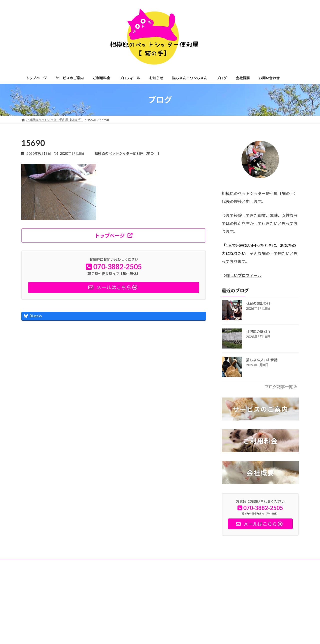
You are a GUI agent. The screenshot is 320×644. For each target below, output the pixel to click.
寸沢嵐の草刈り (260, 332)
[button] (114, 235)
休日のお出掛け (258, 303)
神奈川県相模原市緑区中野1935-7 (52, 598)
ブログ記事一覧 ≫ (281, 387)
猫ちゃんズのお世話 (262, 360)
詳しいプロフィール (244, 275)
